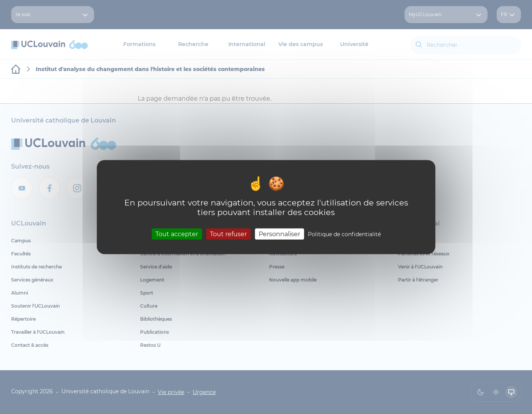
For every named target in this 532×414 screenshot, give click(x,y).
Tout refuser (228, 234)
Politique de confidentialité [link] (344, 234)
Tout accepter (177, 234)
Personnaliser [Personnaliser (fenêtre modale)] (279, 234)
